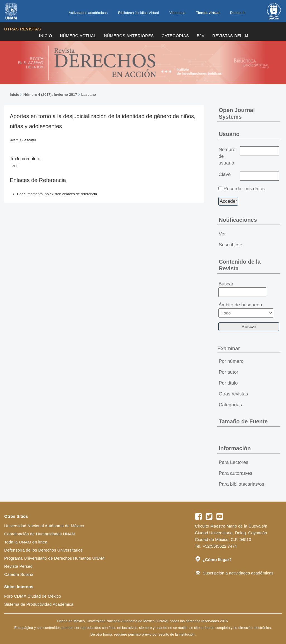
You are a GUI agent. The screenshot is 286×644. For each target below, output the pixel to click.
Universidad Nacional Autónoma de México (44, 526)
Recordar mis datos (244, 189)
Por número (231, 361)
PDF (15, 166)
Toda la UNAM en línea (26, 542)
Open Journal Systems (237, 113)
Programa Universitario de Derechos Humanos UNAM (54, 558)
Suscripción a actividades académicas (235, 573)
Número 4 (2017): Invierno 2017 (50, 95)
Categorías (175, 36)
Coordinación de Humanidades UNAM (40, 534)
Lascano (89, 95)
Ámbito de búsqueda (246, 310)
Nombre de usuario (227, 156)
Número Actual (78, 36)
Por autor (228, 372)
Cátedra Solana (19, 574)
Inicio (46, 36)
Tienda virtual (208, 13)
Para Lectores (233, 462)
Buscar (242, 289)
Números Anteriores (129, 36)
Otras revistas (23, 29)
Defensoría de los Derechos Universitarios (43, 550)
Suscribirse (230, 245)
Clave (224, 174)
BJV (201, 36)
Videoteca (177, 13)
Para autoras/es (235, 473)
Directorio (238, 13)
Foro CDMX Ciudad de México (33, 596)
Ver (222, 234)
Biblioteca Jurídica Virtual (139, 13)
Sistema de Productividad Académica (39, 604)
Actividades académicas (88, 13)
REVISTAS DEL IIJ (230, 36)
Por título (228, 383)
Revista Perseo (18, 566)
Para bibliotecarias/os (241, 484)
